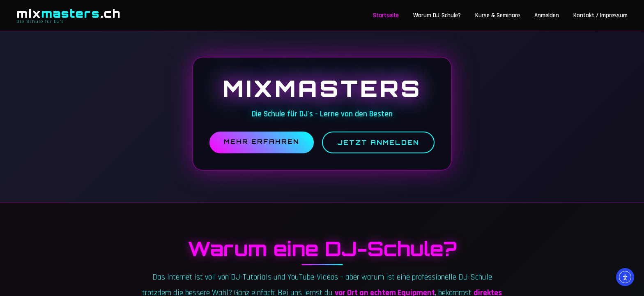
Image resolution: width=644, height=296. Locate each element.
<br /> (322, 148)
